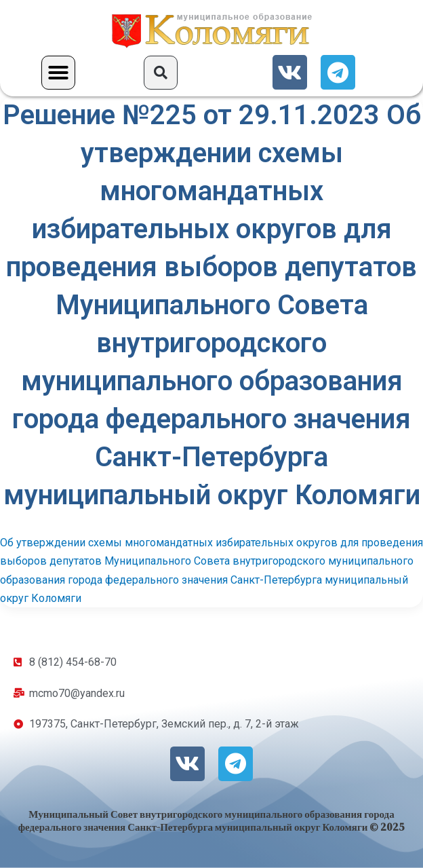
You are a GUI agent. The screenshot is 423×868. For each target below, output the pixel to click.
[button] (58, 73)
